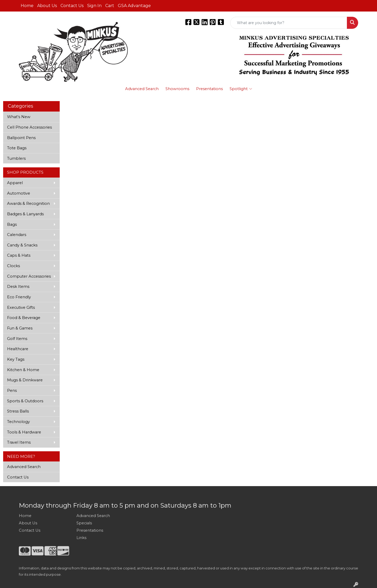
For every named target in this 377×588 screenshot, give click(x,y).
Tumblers (16, 158)
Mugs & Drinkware (25, 380)
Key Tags (16, 359)
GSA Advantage (134, 6)
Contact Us (72, 6)
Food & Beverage (24, 318)
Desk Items (18, 287)
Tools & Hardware (24, 432)
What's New (19, 117)
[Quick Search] (289, 23)
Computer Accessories (29, 276)
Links (81, 538)
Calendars (17, 235)
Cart (110, 6)
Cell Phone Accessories (29, 127)
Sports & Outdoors (25, 401)
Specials (84, 523)
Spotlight (241, 89)
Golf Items (17, 339)
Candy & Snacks (22, 245)
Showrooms (177, 89)
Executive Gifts (21, 307)
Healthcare (18, 349)
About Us (47, 6)
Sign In (94, 6)
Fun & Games (20, 328)
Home (27, 6)
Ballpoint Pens (21, 138)
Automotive (19, 193)
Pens (12, 391)
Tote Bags (17, 148)
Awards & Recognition (28, 204)
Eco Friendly (19, 297)
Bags (12, 224)
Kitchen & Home (23, 370)
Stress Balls (18, 411)
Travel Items (19, 442)
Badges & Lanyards (25, 214)
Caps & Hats (19, 255)
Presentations (209, 89)
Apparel (15, 183)
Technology (18, 422)
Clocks (13, 266)
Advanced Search (142, 89)
